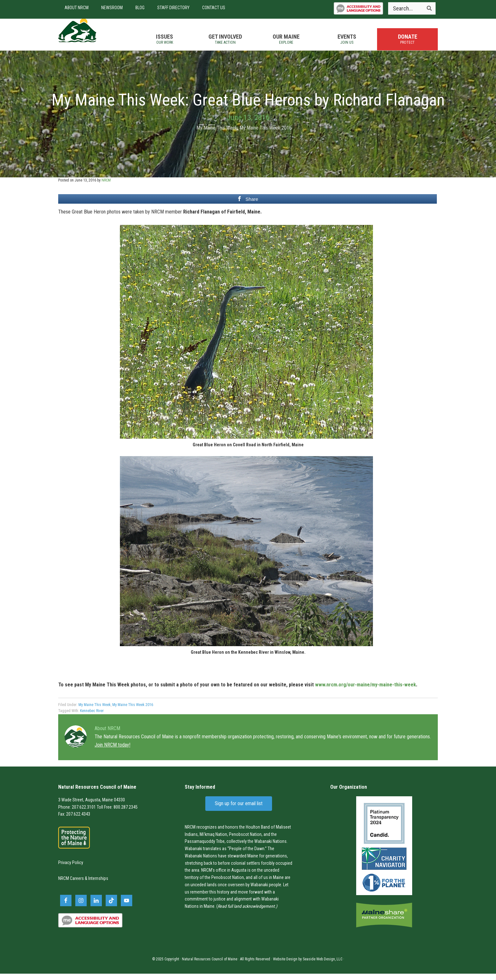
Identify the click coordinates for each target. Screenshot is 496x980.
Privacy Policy (71, 869)
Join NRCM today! (112, 751)
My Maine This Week (217, 134)
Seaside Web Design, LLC (322, 965)
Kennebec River (92, 717)
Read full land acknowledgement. (247, 913)
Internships (98, 885)
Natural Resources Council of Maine (93, 38)
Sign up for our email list (239, 810)
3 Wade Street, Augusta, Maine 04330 (92, 806)
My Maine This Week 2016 (266, 134)
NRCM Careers (71, 885)
